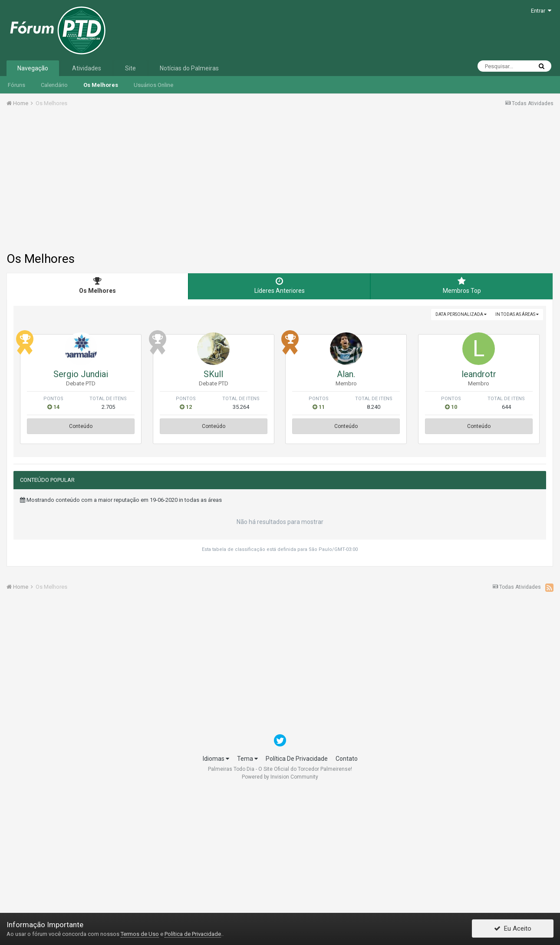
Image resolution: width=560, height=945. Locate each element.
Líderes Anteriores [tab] (279, 285)
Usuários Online (153, 85)
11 (319, 407)
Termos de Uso (140, 934)
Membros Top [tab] (462, 285)
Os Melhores (101, 85)
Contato (347, 759)
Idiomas (216, 759)
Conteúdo (81, 426)
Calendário (54, 85)
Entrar (541, 11)
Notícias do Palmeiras (189, 68)
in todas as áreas (517, 314)
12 (186, 407)
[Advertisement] (280, 185)
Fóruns (16, 85)
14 (53, 407)
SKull (213, 374)
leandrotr (479, 374)
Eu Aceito (513, 929)
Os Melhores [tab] (97, 285)
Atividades (87, 68)
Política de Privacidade (193, 934)
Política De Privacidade (297, 759)
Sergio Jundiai (81, 374)
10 (451, 407)
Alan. (346, 374)
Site (130, 68)
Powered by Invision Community (280, 777)
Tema (247, 759)
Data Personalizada (461, 314)
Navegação (33, 68)
